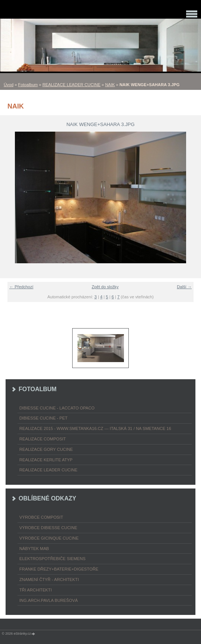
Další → (184, 287)
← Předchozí (21, 287)
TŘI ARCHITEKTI (36, 590)
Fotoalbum (28, 85)
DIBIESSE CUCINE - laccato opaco (57, 408)
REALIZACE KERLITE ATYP (46, 460)
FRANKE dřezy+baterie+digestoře (59, 569)
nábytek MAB (34, 549)
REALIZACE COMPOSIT (43, 439)
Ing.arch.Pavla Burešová (49, 600)
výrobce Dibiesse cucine (48, 528)
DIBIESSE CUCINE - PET (43, 418)
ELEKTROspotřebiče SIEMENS (52, 559)
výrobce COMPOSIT (41, 517)
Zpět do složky (105, 287)
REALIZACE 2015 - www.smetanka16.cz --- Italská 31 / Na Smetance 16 (95, 428)
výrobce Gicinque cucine (49, 538)
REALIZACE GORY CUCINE (46, 449)
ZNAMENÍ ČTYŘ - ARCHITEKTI (49, 579)
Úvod (9, 85)
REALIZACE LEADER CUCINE (71, 85)
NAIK (110, 85)
